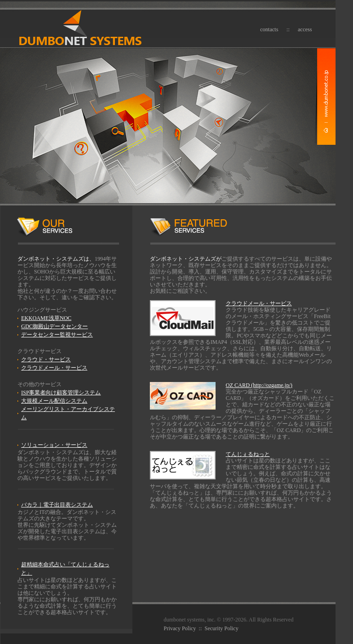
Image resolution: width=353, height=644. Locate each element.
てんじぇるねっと (248, 454)
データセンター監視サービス (57, 335)
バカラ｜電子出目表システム (57, 505)
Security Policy (222, 628)
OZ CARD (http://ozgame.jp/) (259, 385)
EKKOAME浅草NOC (46, 318)
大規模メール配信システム (54, 401)
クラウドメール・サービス (54, 368)
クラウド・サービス (46, 359)
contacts (269, 29)
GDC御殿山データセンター (54, 326)
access (305, 29)
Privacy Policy (180, 628)
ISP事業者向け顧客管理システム (61, 393)
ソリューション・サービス (54, 445)
